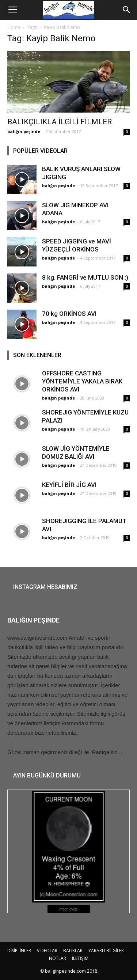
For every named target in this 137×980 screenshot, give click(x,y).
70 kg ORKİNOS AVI (69, 314)
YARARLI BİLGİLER (106, 951)
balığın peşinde (24, 131)
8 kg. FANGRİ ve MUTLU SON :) (85, 277)
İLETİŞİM (80, 958)
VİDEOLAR (47, 951)
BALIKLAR (73, 951)
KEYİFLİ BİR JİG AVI (69, 485)
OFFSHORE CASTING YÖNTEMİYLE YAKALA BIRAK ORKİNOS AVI (82, 381)
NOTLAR (58, 958)
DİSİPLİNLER (19, 951)
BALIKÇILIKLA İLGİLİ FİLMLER (60, 122)
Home (14, 27)
